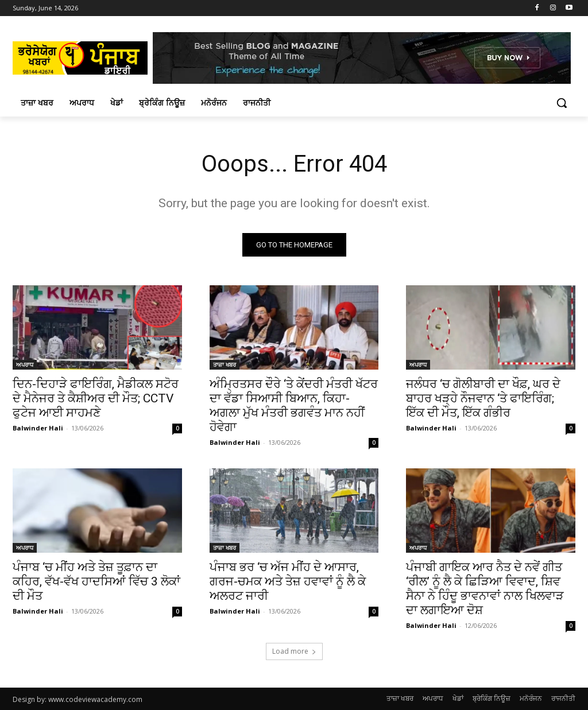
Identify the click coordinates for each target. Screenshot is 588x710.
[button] (562, 103)
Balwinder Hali (38, 428)
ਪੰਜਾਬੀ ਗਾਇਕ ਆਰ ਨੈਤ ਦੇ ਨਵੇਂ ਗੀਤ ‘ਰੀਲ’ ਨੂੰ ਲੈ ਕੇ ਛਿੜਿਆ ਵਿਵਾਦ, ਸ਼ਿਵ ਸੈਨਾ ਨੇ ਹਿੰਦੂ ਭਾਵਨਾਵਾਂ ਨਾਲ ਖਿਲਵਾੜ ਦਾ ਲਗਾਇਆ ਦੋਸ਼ (485, 589)
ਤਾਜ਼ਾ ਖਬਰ (225, 364)
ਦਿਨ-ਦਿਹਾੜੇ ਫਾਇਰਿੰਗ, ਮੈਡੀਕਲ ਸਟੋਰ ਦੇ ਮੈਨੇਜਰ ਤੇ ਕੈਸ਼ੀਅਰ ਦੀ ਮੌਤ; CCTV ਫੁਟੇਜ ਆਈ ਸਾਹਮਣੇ (96, 398)
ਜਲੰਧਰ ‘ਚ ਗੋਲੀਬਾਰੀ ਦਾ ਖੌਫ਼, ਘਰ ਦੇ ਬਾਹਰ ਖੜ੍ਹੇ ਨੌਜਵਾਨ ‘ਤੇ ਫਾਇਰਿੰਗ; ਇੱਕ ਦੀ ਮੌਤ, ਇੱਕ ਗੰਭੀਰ (483, 398)
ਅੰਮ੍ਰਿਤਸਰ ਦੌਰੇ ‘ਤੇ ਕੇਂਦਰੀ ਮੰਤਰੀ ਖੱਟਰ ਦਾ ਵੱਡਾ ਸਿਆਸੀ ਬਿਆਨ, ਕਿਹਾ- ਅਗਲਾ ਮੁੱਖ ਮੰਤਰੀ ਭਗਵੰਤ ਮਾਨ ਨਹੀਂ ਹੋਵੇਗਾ (294, 406)
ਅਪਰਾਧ (25, 364)
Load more (294, 651)
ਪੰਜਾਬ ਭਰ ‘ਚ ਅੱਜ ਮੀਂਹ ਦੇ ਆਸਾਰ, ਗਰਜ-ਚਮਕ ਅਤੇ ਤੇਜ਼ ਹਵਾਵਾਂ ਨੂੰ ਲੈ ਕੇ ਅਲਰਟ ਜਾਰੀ (288, 582)
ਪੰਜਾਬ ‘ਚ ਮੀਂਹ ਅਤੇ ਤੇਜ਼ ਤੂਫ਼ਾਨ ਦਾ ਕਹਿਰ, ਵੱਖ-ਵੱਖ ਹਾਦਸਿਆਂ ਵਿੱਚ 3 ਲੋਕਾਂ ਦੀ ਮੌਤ (96, 582)
